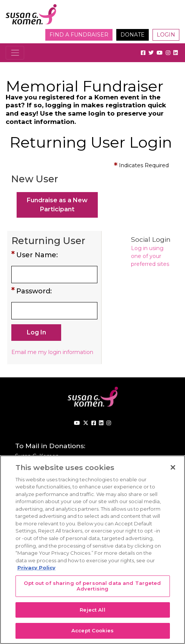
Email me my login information (52, 352)
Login (166, 35)
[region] (92, 550)
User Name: (37, 255)
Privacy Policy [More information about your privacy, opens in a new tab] (36, 568)
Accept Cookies (92, 630)
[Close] (173, 467)
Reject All (92, 610)
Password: (34, 291)
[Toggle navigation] (15, 53)
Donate (133, 35)
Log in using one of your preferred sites (150, 256)
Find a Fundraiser (79, 35)
